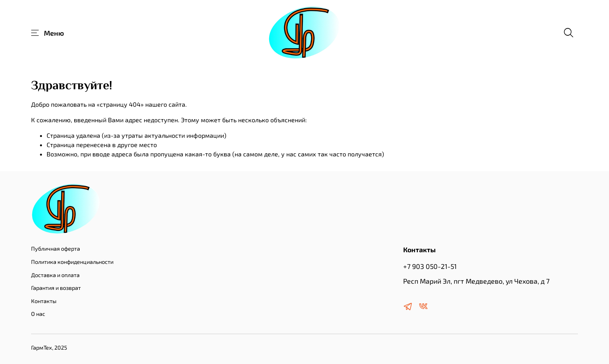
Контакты (44, 301)
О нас (38, 314)
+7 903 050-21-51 (430, 266)
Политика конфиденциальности (72, 262)
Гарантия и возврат (56, 288)
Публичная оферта (56, 249)
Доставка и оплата (55, 275)
